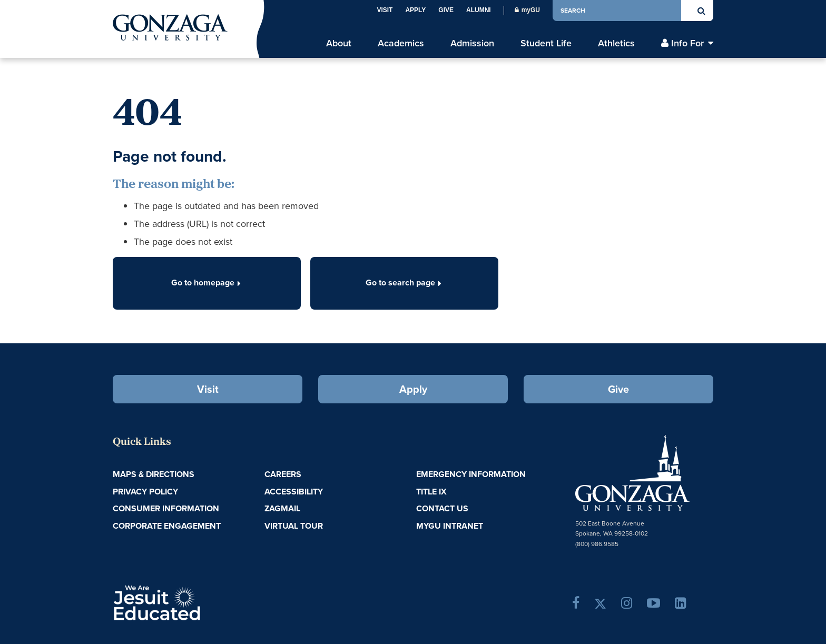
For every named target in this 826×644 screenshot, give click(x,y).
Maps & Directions (154, 474)
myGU (527, 10)
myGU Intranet (450, 526)
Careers (283, 474)
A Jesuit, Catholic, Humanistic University (202, 602)
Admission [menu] (472, 43)
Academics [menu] (401, 43)
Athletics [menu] (616, 43)
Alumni (479, 10)
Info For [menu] (687, 43)
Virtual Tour (294, 526)
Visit (385, 10)
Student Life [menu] (546, 43)
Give (446, 10)
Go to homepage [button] (207, 283)
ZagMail (282, 508)
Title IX (431, 492)
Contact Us (442, 508)
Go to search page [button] (405, 283)
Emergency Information (471, 474)
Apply (415, 10)
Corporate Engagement (167, 526)
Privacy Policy (145, 492)
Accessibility (294, 492)
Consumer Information (166, 508)
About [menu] (339, 43)
